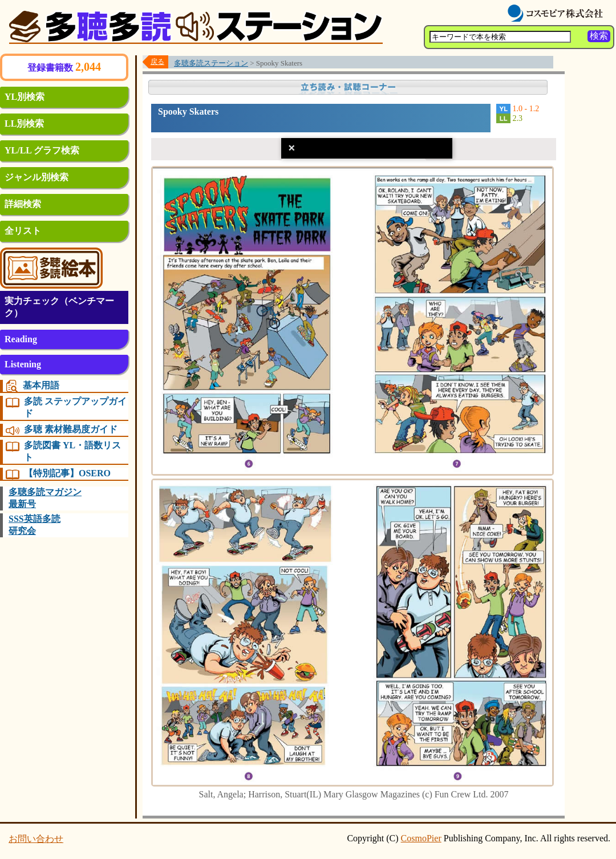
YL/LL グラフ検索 (42, 150)
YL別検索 (25, 97)
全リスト (23, 231)
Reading (21, 339)
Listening (23, 364)
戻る (157, 62)
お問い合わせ (36, 839)
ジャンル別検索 (37, 177)
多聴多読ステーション (211, 63)
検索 (599, 36)
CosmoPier (421, 838)
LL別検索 (24, 123)
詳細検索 (23, 204)
